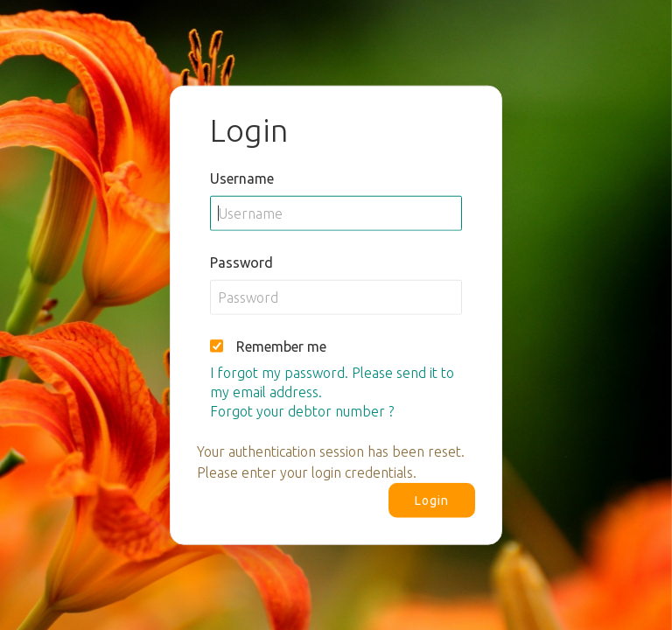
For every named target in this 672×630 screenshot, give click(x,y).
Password (241, 262)
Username (242, 178)
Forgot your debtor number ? (302, 410)
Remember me (281, 346)
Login (432, 500)
